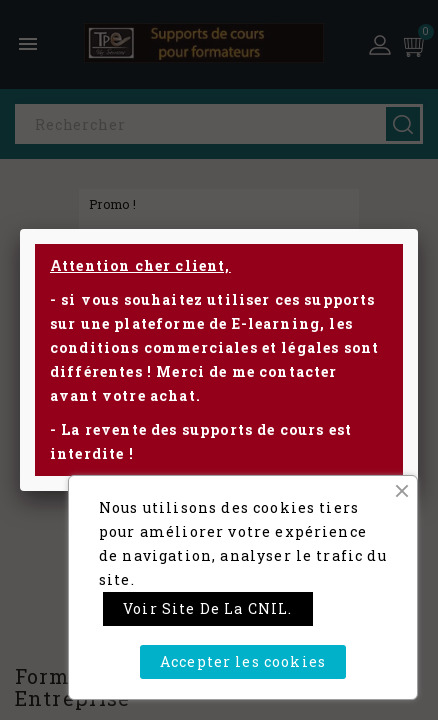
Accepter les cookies (243, 661)
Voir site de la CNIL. (207, 608)
